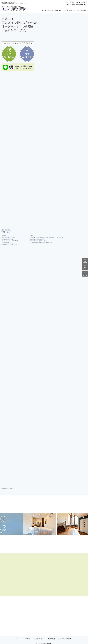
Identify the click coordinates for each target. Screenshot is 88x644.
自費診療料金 (68, 10)
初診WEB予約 (9, 56)
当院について (59, 10)
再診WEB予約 (27, 56)
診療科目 (50, 10)
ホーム (44, 10)
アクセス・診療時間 (80, 10)
